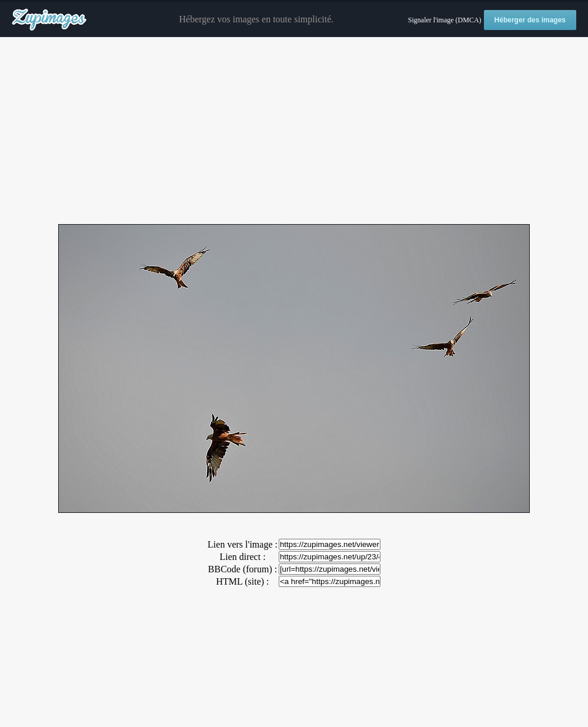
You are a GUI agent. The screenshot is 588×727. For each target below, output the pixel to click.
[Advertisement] (294, 131)
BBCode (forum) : (243, 569)
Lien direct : (242, 557)
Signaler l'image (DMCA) (445, 20)
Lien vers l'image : (243, 544)
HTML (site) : (242, 581)
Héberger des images (530, 20)
